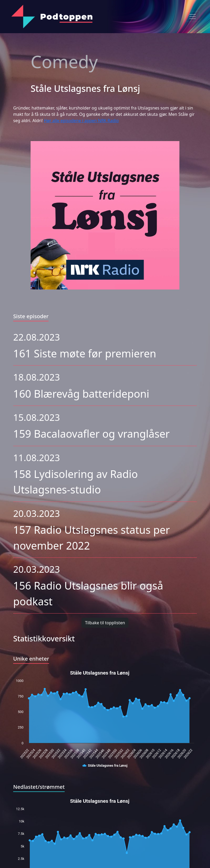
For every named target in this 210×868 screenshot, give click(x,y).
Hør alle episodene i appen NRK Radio (81, 121)
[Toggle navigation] (193, 17)
